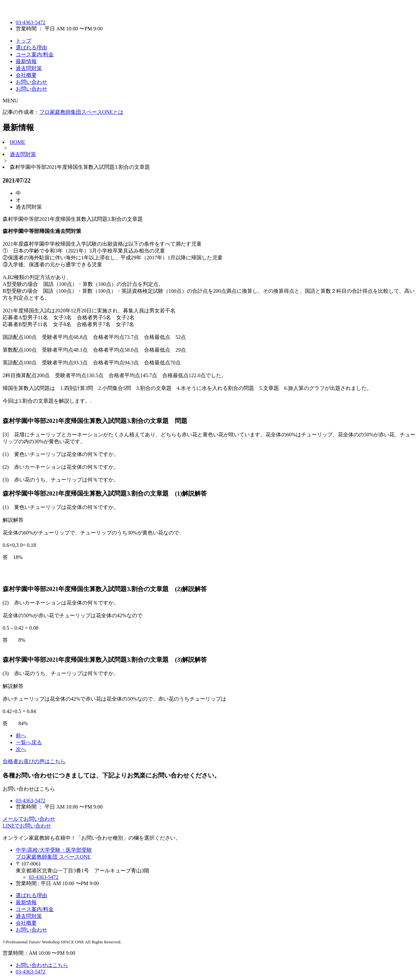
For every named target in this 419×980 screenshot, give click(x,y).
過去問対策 (29, 68)
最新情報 (26, 61)
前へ (21, 735)
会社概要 (26, 75)
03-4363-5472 (31, 22)
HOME (18, 142)
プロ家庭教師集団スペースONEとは (81, 112)
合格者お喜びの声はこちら (34, 761)
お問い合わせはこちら (42, 965)
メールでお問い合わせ (29, 819)
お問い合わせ (31, 82)
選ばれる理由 (31, 48)
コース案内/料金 (35, 54)
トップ (24, 41)
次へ (21, 749)
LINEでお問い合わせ (27, 826)
